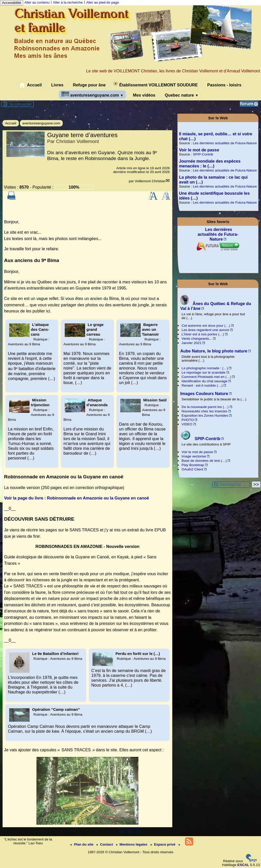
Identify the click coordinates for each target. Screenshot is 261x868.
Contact (105, 844)
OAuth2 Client (192, 469)
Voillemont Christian (150, 181)
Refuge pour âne (88, 85)
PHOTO (188, 420)
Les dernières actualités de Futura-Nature (225, 143)
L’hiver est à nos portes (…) (203, 334)
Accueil (31, 85)
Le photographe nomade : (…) (205, 368)
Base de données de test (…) (204, 461)
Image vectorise (194, 456)
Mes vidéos (143, 95)
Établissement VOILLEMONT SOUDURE (155, 84)
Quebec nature (181, 95)
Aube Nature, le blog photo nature (214, 351)
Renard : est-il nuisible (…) (202, 385)
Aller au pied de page (102, 2)
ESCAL (243, 865)
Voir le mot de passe (199, 150)
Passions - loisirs (223, 85)
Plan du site (82, 844)
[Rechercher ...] (231, 485)
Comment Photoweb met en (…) (206, 377)
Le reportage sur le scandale (203, 372)
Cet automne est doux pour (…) (206, 326)
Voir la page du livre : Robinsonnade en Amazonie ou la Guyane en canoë (76, 498)
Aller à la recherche (68, 2)
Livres (56, 85)
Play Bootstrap (193, 465)
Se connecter (20, 104)
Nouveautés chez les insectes (204, 411)
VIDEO (187, 424)
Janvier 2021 (191, 343)
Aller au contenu (37, 2)
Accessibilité (12, 3)
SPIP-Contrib (203, 154)
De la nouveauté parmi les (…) (205, 407)
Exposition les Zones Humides (205, 416)
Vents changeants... (197, 339)
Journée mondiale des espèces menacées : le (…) (210, 163)
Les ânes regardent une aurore (205, 330)
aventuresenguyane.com (93, 94)
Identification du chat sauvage (204, 381)
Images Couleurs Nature (204, 393)
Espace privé (163, 844)
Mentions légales (132, 844)
